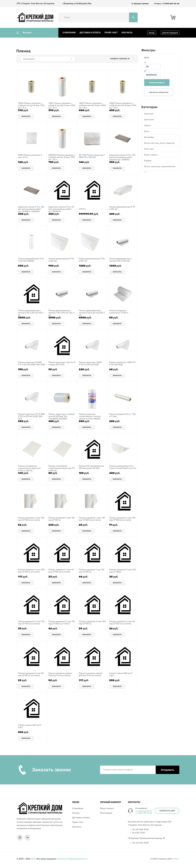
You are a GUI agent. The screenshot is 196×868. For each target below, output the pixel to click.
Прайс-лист (111, 33)
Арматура (149, 114)
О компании (69, 33)
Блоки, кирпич (151, 155)
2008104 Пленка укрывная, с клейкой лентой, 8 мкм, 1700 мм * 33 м (62, 158)
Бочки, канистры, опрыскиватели (160, 167)
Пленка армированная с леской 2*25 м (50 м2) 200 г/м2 (92, 313)
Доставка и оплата (90, 33)
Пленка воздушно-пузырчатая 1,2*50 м (119, 312)
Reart (177, 859)
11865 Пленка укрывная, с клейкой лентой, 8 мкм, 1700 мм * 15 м (31, 106)
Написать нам (167, 811)
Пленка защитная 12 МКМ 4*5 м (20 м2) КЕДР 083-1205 (31, 364)
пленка (82, 209)
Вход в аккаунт (107, 808)
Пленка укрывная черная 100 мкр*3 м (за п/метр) (60, 675)
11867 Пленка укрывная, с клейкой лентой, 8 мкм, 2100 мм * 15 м (62, 106)
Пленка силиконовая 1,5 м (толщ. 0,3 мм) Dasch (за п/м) (123, 467)
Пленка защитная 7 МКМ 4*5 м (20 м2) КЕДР (122, 364)
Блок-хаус (149, 149)
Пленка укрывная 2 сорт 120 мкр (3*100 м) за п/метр (31, 623)
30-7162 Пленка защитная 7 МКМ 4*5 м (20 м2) (92, 156)
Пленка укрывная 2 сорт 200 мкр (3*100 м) (92, 623)
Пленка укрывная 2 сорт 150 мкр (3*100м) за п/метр (62, 623)
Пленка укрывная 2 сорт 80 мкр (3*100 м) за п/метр (31, 675)
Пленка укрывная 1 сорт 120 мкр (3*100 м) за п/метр (92, 519)
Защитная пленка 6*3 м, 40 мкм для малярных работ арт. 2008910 (61, 209)
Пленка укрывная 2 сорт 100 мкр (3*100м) (122, 571)
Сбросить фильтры (159, 92)
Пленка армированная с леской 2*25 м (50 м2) (120, 260)
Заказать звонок (141, 4)
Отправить (167, 770)
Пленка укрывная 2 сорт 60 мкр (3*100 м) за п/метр (122, 623)
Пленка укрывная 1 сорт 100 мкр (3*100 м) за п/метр (31, 519)
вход (152, 33)
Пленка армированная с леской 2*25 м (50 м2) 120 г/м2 (61, 313)
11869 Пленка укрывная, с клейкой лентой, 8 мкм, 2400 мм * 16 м (92, 106)
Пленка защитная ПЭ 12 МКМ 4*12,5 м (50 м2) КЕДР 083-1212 (31, 417)
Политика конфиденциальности (73, 859)
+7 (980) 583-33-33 (144, 813)
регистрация (170, 33)
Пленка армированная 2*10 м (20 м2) (122, 208)
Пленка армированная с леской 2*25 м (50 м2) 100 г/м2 (31, 313)
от (145, 62)
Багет (147, 131)
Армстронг (149, 120)
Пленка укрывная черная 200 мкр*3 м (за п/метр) (91, 675)
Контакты (127, 33)
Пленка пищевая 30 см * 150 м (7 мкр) (122, 415)
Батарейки (149, 137)
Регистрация (106, 813)
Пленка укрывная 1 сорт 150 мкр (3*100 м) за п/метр (122, 519)
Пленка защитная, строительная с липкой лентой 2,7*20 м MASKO (90, 417)
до (145, 71)
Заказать (26, 116)
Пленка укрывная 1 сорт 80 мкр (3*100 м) (92, 571)
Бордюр (148, 161)
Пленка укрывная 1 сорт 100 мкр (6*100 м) (62, 519)
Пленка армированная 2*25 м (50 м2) (92, 260)
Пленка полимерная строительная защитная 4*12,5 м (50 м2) (29, 468)
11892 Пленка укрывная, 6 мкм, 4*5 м (30, 156)
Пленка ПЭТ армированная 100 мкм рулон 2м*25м (91, 467)
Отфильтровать (157, 83)
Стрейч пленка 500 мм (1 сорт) (121, 675)
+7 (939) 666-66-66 (171, 4)
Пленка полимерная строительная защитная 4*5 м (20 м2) (62, 468)
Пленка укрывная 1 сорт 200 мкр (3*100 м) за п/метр (31, 571)
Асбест (147, 126)
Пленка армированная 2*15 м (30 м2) (61, 260)
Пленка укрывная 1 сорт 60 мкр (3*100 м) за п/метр (61, 571)
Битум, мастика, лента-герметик (159, 143)
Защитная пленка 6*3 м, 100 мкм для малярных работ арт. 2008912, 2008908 (31, 209)
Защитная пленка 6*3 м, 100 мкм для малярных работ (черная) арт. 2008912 (122, 158)
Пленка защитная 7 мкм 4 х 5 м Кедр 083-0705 (62, 364)
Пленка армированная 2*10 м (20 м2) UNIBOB (31, 260)
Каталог (24, 33)
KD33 (33, 859)
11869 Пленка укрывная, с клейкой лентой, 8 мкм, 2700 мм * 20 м (123, 106)
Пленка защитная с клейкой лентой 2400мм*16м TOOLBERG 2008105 (62, 417)
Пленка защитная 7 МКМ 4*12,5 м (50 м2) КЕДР (90, 364)
